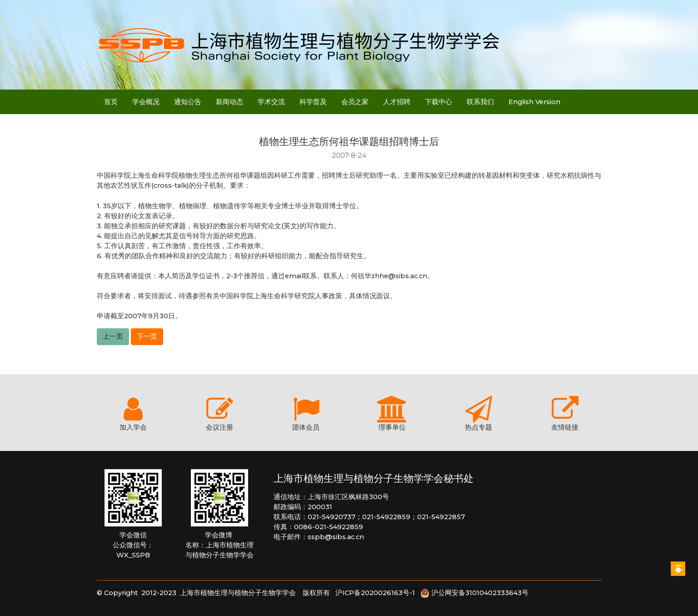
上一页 (113, 336)
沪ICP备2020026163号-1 (378, 593)
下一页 (147, 336)
